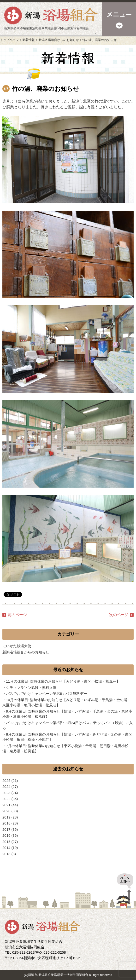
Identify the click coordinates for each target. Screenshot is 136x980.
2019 (6, 817)
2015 (6, 842)
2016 (6, 835)
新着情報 (29, 40)
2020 (6, 811)
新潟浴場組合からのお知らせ (59, 40)
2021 (6, 805)
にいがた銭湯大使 (17, 646)
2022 (6, 799)
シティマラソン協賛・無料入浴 (31, 688)
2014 (6, 848)
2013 (6, 854)
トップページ (9, 40)
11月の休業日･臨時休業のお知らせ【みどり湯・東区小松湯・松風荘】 (63, 681)
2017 (6, 829)
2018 (6, 823)
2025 (6, 781)
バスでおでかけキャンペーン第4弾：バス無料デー (47, 694)
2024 (6, 787)
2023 (6, 793)
